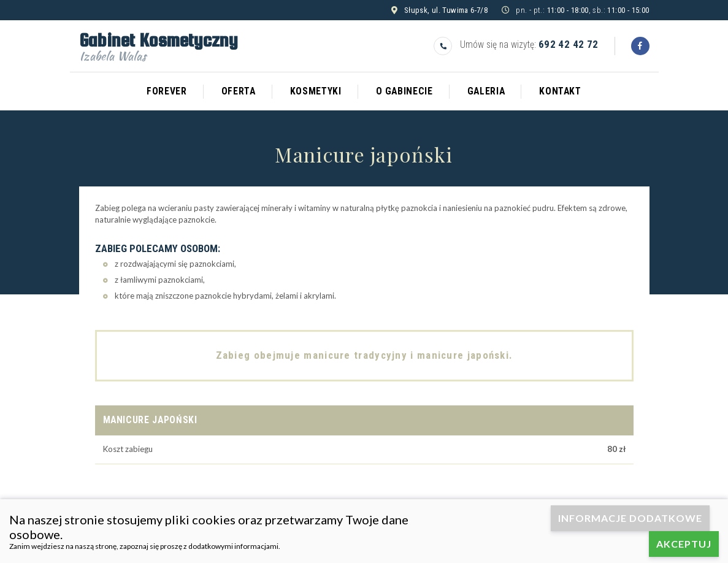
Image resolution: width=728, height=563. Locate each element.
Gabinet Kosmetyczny (159, 45)
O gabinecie (404, 91)
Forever (167, 91)
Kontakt (560, 91)
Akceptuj (684, 544)
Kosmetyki (316, 91)
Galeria (486, 91)
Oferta (239, 91)
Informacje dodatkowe (630, 518)
